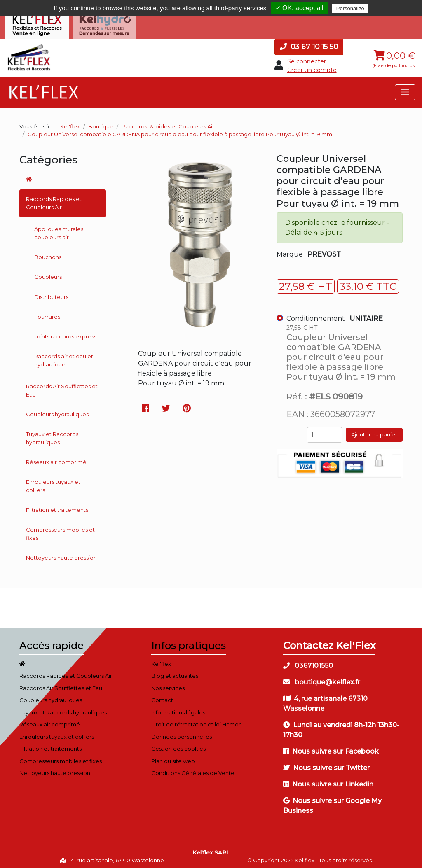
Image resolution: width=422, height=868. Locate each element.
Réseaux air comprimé (56, 459)
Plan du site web (173, 758)
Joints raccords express (65, 333)
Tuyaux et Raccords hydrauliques (52, 435)
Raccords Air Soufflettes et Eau (62, 387)
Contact (162, 697)
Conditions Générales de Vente (193, 770)
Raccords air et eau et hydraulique (64, 357)
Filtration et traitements (57, 506)
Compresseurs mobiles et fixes (60, 531)
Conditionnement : (335, 315)
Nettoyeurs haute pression (61, 554)
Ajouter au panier (374, 432)
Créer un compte (312, 67)
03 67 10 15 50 (309, 43)
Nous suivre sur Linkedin (328, 781)
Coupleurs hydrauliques (57, 411)
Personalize (350, 8)
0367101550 (308, 662)
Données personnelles (182, 733)
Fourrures (47, 313)
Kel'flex (70, 123)
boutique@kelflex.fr (322, 679)
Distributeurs (51, 294)
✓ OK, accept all (299, 8)
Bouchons (48, 254)
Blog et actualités (175, 673)
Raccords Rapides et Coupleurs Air (54, 200)
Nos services (168, 685)
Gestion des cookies (178, 746)
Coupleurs (48, 274)
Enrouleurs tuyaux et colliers (53, 483)
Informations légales (178, 709)
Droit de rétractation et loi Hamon (197, 721)
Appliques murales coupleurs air (59, 230)
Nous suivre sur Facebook (331, 748)
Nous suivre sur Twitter (326, 764)
